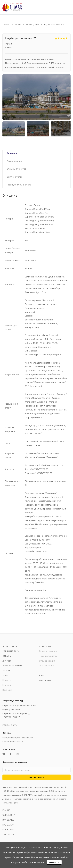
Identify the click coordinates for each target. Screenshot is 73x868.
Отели (18, 24)
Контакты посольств (13, 741)
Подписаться (36, 777)
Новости (7, 680)
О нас (6, 675)
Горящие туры (11, 651)
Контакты (45, 680)
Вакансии (7, 690)
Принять (54, 862)
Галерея (7, 685)
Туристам (45, 646)
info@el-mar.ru (10, 725)
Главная (6, 24)
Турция (9, 44)
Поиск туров (10, 646)
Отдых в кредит (47, 661)
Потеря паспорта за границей (18, 738)
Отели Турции (33, 24)
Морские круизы (12, 666)
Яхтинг (7, 661)
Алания (9, 47)
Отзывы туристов (48, 651)
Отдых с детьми (47, 666)
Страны (7, 656)
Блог (42, 675)
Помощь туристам (48, 656)
